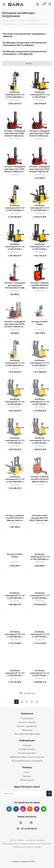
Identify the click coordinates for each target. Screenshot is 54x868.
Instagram (23, 809)
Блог (27, 772)
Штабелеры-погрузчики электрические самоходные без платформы (25, 44)
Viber (37, 809)
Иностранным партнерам (27, 734)
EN (32, 829)
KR (29, 829)
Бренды (27, 776)
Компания (27, 713)
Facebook (16, 809)
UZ (26, 829)
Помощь (27, 745)
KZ (22, 829)
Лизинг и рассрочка (27, 726)
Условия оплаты (27, 749)
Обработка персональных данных (27, 757)
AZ (36, 829)
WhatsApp (44, 809)
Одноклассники (30, 809)
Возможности (27, 780)
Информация (27, 740)
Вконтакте (9, 809)
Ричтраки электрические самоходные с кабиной (25, 35)
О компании (27, 718)
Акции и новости (27, 722)
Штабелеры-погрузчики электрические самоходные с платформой (25, 53)
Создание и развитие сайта (23, 861)
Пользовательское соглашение (27, 761)
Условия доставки (27, 753)
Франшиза (27, 730)
